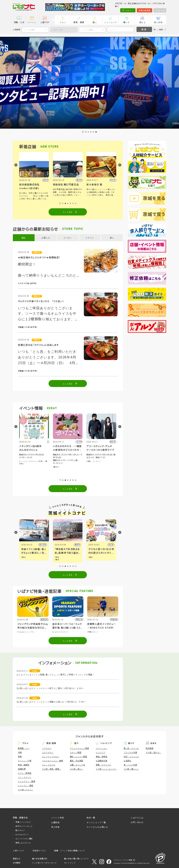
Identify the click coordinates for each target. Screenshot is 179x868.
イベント (32, 22)
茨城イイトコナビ (23, 822)
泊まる (142, 22)
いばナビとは (137, 818)
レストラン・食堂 (25, 785)
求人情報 (158, 22)
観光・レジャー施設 (79, 756)
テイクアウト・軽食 (26, 781)
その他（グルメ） (25, 789)
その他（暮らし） (131, 769)
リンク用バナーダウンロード (44, 863)
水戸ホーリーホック (24, 826)
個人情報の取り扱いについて (76, 858)
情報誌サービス (39, 850)
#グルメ (35, 461)
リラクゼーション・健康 (53, 760)
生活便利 (127, 760)
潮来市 (79, 545)
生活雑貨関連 (102, 760)
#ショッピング (26, 461)
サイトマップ (70, 863)
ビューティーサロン (51, 756)
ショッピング (111, 22)
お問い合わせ (137, 822)
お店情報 (55, 822)
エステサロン (48, 752)
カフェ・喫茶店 (25, 773)
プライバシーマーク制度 (123, 860)
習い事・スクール (131, 748)
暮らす (126, 22)
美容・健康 (79, 22)
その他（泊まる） (153, 752)
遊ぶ (95, 22)
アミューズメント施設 (79, 748)
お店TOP (45, 22)
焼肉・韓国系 (24, 765)
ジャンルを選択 (87, 30)
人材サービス (19, 850)
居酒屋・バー (24, 748)
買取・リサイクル (103, 765)
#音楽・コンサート (95, 461)
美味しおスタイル (23, 843)
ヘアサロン (47, 748)
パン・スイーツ (25, 777)
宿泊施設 (149, 748)
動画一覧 (91, 818)
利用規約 (17, 863)
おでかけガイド (22, 834)
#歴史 (58, 557)
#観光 (25, 557)
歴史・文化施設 (77, 760)
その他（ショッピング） (106, 769)
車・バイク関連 (130, 765)
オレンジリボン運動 (24, 838)
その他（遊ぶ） (77, 769)
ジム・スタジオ (49, 765)
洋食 (20, 752)
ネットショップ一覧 (96, 822)
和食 (20, 756)
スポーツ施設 (76, 752)
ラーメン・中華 (25, 760)
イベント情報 (58, 818)
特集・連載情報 (20, 818)
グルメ (63, 22)
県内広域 (44, 545)
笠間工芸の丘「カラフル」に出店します (38, 345)
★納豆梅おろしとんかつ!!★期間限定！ (39, 257)
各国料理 (22, 769)
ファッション (102, 748)
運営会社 (17, 858)
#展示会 (57, 467)
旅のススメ (20, 830)
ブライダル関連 (130, 752)
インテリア (101, 752)
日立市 (112, 545)
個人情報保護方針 (40, 858)
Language (160, 10)
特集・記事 (19, 22)
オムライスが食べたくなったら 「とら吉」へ (41, 301)
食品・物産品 (102, 756)
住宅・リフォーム (131, 756)
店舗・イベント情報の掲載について (70, 850)
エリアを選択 (29, 30)
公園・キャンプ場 (78, 765)
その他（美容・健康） (52, 769)
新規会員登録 (144, 10)
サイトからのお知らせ (97, 827)
